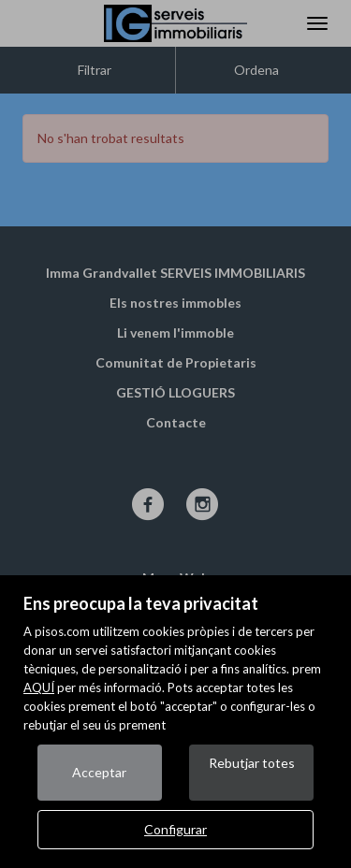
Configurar (175, 829)
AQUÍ (39, 687)
